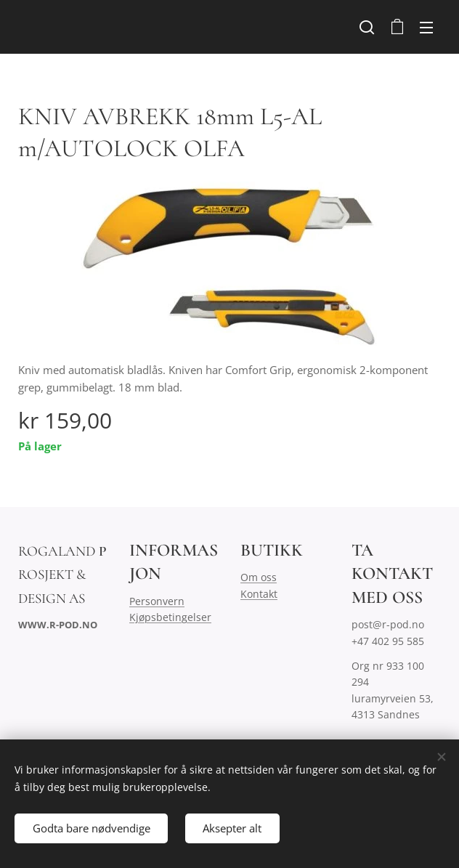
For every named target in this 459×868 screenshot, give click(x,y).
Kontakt (259, 594)
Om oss (259, 578)
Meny (426, 28)
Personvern (157, 601)
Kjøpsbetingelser (170, 618)
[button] (367, 27)
